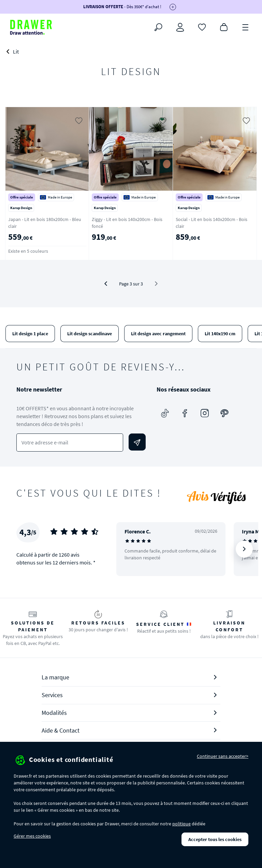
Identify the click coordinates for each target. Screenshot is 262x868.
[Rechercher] (158, 27)
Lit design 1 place (30, 334)
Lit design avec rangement (158, 334)
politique (181, 824)
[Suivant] (244, 549)
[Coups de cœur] (202, 27)
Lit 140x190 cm (220, 334)
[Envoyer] (137, 442)
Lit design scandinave (90, 334)
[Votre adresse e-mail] (70, 443)
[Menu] (246, 27)
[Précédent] (106, 284)
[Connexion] (180, 27)
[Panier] (224, 27)
